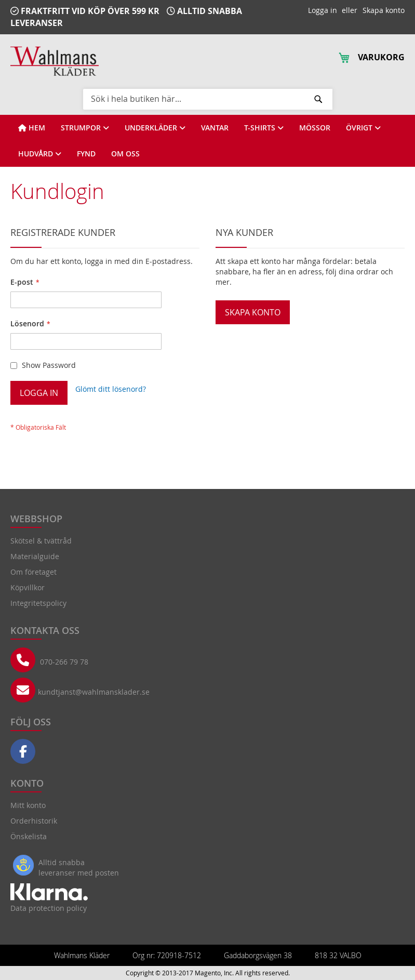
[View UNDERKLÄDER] (155, 128)
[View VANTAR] (215, 128)
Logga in (323, 10)
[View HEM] (32, 128)
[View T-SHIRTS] (264, 128)
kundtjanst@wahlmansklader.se (94, 692)
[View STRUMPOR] (85, 128)
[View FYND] (86, 154)
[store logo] (55, 61)
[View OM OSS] (125, 154)
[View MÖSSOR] (315, 128)
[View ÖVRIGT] (363, 128)
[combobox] (208, 99)
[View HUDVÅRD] (40, 154)
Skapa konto (384, 10)
